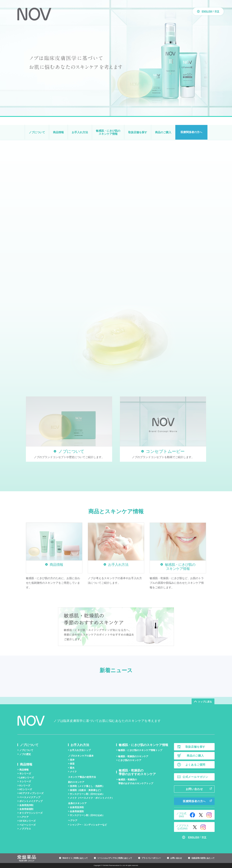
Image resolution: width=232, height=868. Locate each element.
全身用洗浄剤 (26, 805)
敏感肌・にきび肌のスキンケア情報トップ (140, 750)
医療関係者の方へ (191, 132)
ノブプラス (25, 829)
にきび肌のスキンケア (130, 760)
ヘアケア (24, 817)
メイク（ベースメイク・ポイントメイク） (92, 798)
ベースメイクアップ (30, 797)
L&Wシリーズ (27, 778)
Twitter (201, 815)
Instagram (209, 815)
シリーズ (25, 774)
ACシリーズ (25, 789)
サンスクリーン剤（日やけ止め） (87, 794)
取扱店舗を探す (138, 132)
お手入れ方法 (80, 132)
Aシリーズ (25, 786)
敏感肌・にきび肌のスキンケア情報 (108, 132)
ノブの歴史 (25, 754)
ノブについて (37, 132)
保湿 (72, 764)
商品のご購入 (163, 132)
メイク (73, 772)
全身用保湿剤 (26, 809)
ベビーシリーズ (27, 825)
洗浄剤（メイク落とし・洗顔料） (87, 786)
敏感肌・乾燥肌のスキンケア (133, 756)
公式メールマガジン (195, 777)
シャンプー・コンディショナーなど (88, 825)
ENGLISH (207, 11)
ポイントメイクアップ (31, 801)
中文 (217, 11)
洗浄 (72, 760)
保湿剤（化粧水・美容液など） (86, 790)
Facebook (192, 815)
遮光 (72, 768)
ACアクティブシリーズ (31, 793)
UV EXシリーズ (27, 821)
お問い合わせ (194, 789)
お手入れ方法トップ (80, 750)
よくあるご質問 (195, 765)
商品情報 (58, 132)
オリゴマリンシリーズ (31, 813)
